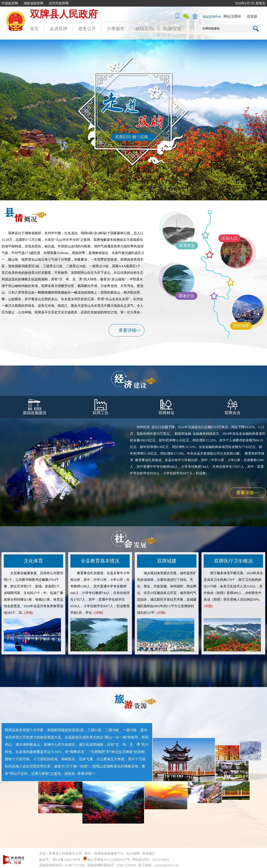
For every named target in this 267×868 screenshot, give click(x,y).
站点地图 (133, 853)
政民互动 (144, 29)
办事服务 (116, 29)
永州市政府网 (59, 3)
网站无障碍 (232, 16)
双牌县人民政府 (64, 14)
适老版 (252, 16)
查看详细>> (130, 330)
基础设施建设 (35, 407)
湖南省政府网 (33, 3)
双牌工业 (101, 407)
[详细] (29, 613)
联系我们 (149, 853)
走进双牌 (59, 29)
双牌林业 (166, 407)
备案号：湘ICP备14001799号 (60, 860)
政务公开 (87, 29)
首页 (34, 29)
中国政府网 (10, 3)
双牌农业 (232, 407)
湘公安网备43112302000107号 (107, 860)
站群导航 (173, 29)
